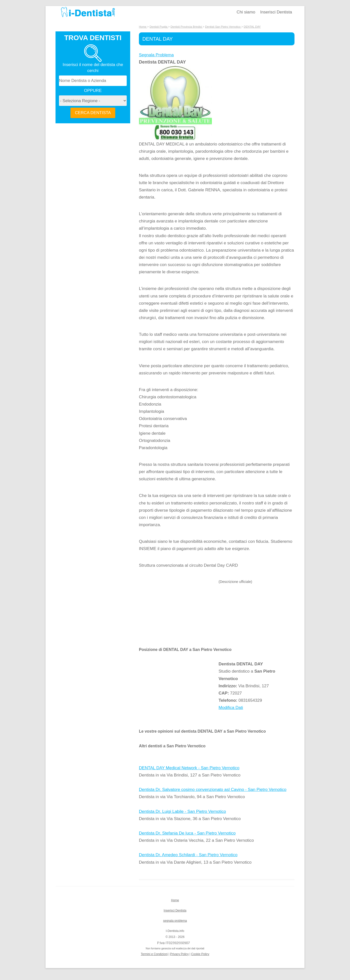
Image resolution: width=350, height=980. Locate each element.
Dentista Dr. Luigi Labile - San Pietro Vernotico (182, 811)
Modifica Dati (231, 708)
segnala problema (175, 921)
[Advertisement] (179, 612)
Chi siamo (246, 12)
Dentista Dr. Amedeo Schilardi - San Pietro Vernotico (188, 855)
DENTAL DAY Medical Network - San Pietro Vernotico (189, 768)
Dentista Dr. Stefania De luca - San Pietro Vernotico (187, 833)
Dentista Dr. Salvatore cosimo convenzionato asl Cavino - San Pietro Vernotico (213, 790)
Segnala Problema (156, 55)
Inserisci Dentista (276, 12)
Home (175, 900)
